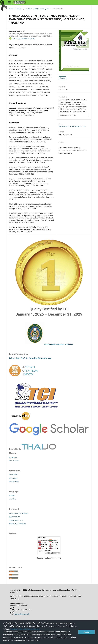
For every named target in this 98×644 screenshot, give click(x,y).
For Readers (13, 475)
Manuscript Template (17, 524)
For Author (13, 457)
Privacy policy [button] (34, 640)
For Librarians (14, 482)
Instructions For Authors (19, 513)
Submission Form (16, 520)
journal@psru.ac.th (22, 614)
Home (11, 9)
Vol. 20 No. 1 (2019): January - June (37, 9)
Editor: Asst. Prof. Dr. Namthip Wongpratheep (30, 358)
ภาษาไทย (13, 499)
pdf (63, 78)
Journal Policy (14, 517)
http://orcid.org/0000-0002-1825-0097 (24, 38)
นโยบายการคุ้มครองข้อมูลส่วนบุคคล (25, 629)
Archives (19, 9)
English (12, 495)
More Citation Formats (68, 115)
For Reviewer (14, 461)
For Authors (13, 478)
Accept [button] (87, 632)
